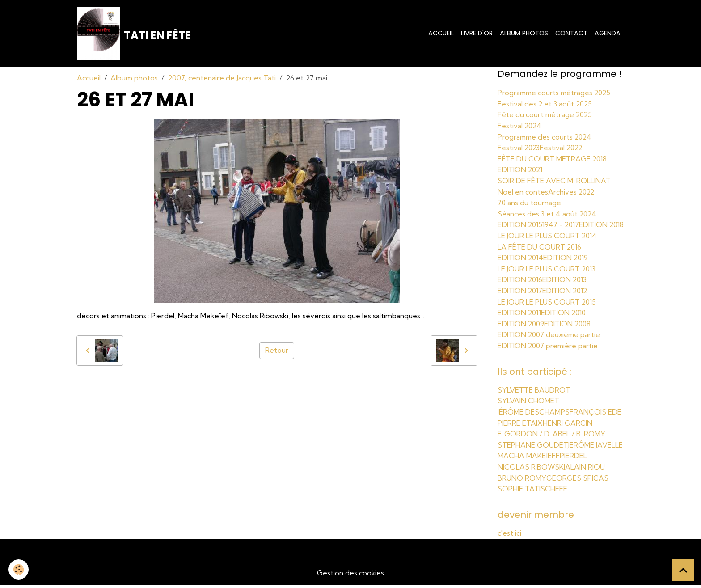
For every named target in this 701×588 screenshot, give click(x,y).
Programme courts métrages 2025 (556, 93)
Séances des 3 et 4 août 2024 (548, 212)
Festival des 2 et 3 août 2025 (546, 104)
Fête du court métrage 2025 (546, 115)
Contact (571, 34)
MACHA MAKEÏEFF (529, 460)
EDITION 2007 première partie (549, 351)
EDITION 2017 (521, 297)
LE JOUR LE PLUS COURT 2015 (548, 308)
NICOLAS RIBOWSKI (532, 470)
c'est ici (510, 536)
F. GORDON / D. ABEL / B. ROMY (552, 438)
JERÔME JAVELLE (596, 449)
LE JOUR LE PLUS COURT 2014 (548, 244)
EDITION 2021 (521, 169)
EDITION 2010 (566, 319)
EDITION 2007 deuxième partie (550, 340)
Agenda (608, 34)
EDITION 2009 (522, 330)
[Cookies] (19, 569)
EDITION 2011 (520, 319)
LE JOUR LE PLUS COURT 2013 (547, 276)
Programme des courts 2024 (546, 136)
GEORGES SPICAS (578, 481)
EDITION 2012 (567, 297)
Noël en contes (523, 190)
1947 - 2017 (563, 222)
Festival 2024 (520, 126)
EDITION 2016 (521, 287)
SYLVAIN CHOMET (528, 406)
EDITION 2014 (521, 265)
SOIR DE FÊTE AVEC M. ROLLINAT (554, 179)
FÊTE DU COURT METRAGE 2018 (553, 158)
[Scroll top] (683, 570)
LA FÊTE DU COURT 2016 (540, 254)
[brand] (134, 34)
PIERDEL (573, 460)
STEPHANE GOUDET (533, 449)
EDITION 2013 (566, 287)
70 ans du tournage (530, 201)
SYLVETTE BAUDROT (534, 395)
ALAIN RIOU (585, 470)
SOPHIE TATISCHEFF (532, 492)
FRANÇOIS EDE (596, 417)
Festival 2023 (519, 147)
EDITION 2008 (569, 330)
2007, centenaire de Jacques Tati (222, 79)
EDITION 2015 (521, 222)
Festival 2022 (563, 147)
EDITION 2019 (568, 265)
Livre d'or (477, 34)
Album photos (524, 34)
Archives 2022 (572, 190)
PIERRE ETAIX (520, 427)
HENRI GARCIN (568, 427)
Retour (277, 351)
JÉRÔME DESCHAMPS (534, 417)
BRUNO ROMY (522, 481)
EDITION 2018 (521, 233)
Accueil (441, 34)
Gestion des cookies (350, 575)
